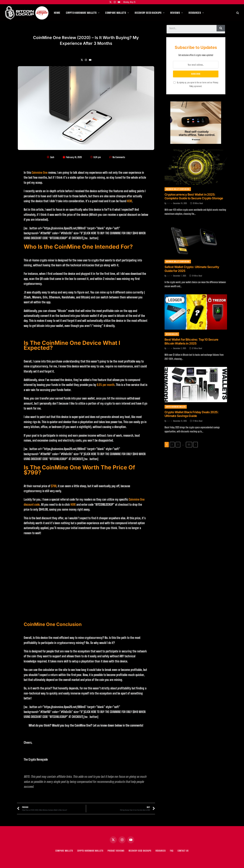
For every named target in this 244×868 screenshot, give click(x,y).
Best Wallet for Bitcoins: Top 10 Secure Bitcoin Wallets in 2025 (191, 341)
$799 (54, 486)
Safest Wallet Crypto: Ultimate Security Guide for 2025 (192, 269)
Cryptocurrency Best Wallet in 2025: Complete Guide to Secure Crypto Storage (194, 196)
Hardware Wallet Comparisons (178, 189)
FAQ (172, 851)
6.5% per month (106, 385)
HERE (130, 201)
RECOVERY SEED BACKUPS (140, 851)
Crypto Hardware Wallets (176, 407)
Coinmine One (40, 173)
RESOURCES (161, 851)
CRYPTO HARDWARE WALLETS (90, 851)
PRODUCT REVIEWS (116, 851)
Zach (168, 203)
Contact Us (183, 851)
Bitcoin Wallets (172, 334)
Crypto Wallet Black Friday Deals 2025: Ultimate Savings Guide (191, 414)
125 (189, 445)
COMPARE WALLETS (64, 851)
